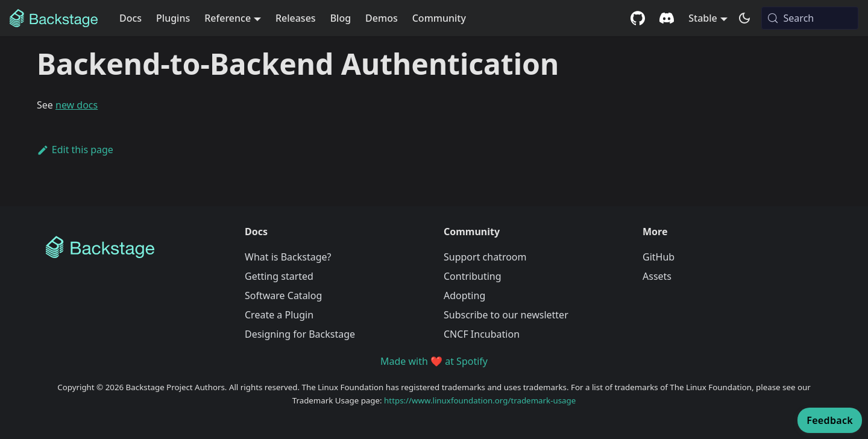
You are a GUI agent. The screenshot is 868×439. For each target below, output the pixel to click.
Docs (131, 18)
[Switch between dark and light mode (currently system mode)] (744, 18)
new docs (77, 105)
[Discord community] (667, 18)
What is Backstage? (288, 257)
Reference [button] (228, 18)
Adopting (464, 295)
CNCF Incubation (482, 334)
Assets (657, 276)
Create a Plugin (279, 315)
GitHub (659, 257)
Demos (382, 18)
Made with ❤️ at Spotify (434, 361)
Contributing (473, 276)
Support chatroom (485, 257)
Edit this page (75, 150)
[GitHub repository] (638, 18)
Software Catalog (283, 295)
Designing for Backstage (300, 334)
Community (439, 18)
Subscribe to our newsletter (506, 315)
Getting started (279, 276)
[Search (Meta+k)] (810, 18)
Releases (296, 18)
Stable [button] (703, 18)
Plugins (173, 18)
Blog (341, 18)
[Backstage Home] (136, 247)
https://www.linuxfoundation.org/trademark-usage (480, 400)
